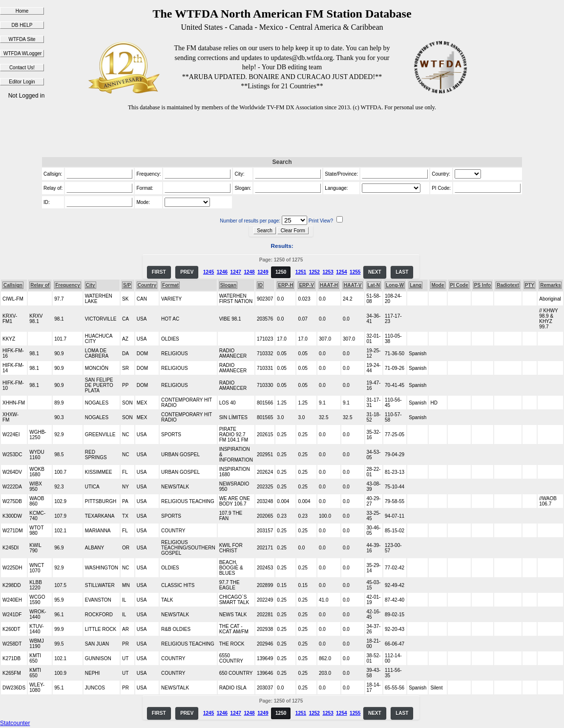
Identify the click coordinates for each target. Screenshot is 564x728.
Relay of (40, 285)
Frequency (68, 285)
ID (260, 285)
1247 (236, 272)
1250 (281, 272)
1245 (209, 272)
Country (147, 285)
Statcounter (15, 723)
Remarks (550, 285)
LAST (402, 272)
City (91, 285)
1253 (328, 272)
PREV (187, 272)
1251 (301, 272)
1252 (314, 272)
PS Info (482, 285)
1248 (249, 272)
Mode (438, 285)
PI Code (459, 285)
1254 (341, 272)
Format (170, 285)
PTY (530, 285)
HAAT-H (329, 285)
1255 (355, 272)
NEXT (375, 272)
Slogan (228, 285)
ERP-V (306, 285)
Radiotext (508, 285)
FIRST (159, 272)
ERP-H (285, 285)
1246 (222, 272)
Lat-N (374, 285)
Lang (416, 285)
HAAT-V (353, 285)
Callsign (13, 285)
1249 (263, 272)
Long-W (395, 285)
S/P (127, 285)
